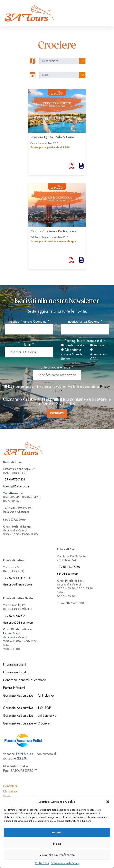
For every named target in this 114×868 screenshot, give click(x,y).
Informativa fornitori (16, 672)
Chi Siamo (10, 791)
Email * (29, 345)
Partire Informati (14, 688)
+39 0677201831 (14, 479)
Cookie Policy (42, 863)
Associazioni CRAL (99, 355)
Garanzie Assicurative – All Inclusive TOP (28, 698)
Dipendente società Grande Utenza (72, 354)
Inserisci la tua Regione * (85, 322)
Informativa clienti (15, 664)
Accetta (57, 832)
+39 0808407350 (69, 567)
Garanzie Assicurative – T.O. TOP (27, 708)
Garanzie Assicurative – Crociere (26, 723)
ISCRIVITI (57, 413)
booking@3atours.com (16, 486)
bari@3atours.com (68, 574)
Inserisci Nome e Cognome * (29, 322)
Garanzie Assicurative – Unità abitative (30, 716)
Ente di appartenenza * (57, 367)
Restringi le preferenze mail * (85, 341)
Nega (57, 844)
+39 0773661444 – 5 (17, 578)
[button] (108, 802)
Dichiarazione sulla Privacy (65, 863)
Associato (99, 345)
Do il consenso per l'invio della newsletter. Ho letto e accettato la (52, 387)
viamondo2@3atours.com (18, 623)
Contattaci (10, 786)
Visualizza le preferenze (57, 855)
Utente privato (72, 345)
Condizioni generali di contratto (25, 680)
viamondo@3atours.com (17, 584)
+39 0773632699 (15, 616)
